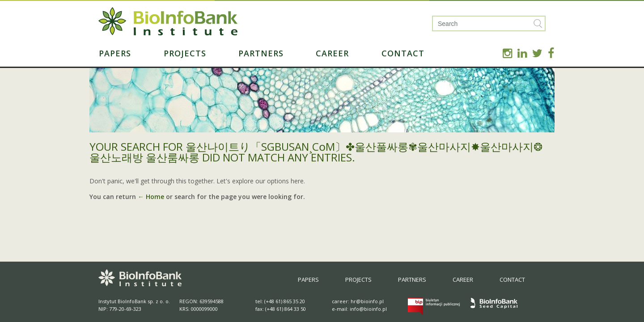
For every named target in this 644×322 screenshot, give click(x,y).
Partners (261, 53)
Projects (185, 53)
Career (332, 53)
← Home (151, 197)
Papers (115, 53)
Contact (403, 53)
